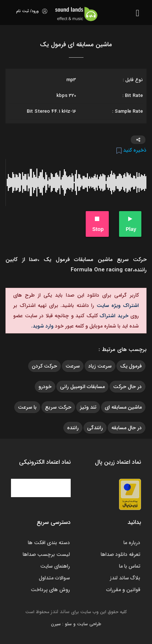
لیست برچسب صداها (46, 554)
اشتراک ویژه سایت (116, 305)
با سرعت (27, 407)
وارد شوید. (42, 326)
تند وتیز (88, 407)
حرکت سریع (58, 407)
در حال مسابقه (127, 428)
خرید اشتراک (113, 316)
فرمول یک (131, 366)
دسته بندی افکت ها (49, 543)
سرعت (73, 366)
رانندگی (95, 428)
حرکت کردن (45, 366)
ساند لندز (60, 612)
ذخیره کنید (131, 150)
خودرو (45, 387)
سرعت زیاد (100, 366)
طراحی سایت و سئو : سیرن (76, 624)
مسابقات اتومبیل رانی (82, 387)
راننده (73, 428)
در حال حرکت (127, 387)
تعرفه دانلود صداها (121, 554)
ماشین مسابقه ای (123, 407)
